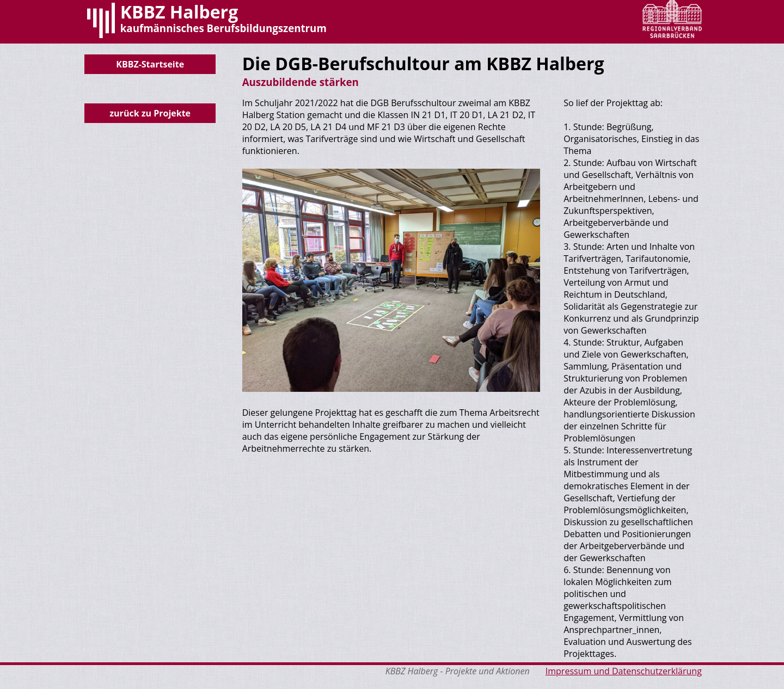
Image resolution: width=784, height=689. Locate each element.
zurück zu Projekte (150, 113)
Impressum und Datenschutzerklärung (624, 671)
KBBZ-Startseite (150, 64)
